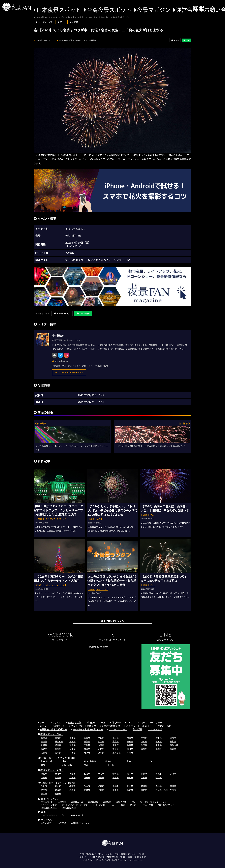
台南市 (144, 774)
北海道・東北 (47, 761)
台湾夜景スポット (109, 10)
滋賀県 (144, 745)
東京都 (44, 741)
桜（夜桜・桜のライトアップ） (154, 802)
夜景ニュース (77, 802)
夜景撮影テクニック (80, 823)
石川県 (159, 741)
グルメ (133, 805)
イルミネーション (49, 805)
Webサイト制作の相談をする (88, 729)
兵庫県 (130, 745)
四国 (86, 765)
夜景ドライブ (77, 815)
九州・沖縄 (110, 765)
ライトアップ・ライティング (75, 805)
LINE (187, 40)
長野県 (130, 741)
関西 (43, 765)
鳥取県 (44, 749)
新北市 (58, 774)
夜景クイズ (121, 802)
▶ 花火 (61, 22)
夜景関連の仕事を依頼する (53, 729)
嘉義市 (58, 794)
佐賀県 (44, 753)
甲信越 (108, 761)
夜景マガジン (154, 10)
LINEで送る (83, 314)
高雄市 (159, 774)
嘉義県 (58, 790)
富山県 (144, 741)
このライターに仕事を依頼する (69, 372)
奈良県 (159, 745)
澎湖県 (130, 778)
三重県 (87, 745)
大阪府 (101, 745)
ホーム (43, 723)
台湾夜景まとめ (69, 808)
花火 (133, 802)
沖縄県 (130, 753)
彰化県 (58, 778)
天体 (114, 805)
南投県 (72, 778)
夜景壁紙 (62, 823)
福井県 (173, 741)
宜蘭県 (101, 778)
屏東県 (173, 774)
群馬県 (173, 738)
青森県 (58, 738)
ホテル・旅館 (147, 805)
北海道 (44, 738)
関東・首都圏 (90, 761)
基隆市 (87, 774)
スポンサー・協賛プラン (52, 726)
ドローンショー (100, 805)
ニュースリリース (118, 729)
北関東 (65, 761)
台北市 (44, 774)
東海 (150, 761)
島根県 (58, 749)
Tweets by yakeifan (98, 647)
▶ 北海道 (74, 22)
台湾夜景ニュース (49, 808)
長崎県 (58, 753)
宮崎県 (101, 753)
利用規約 (116, 723)
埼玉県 (72, 741)
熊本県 (72, 753)
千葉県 (87, 741)
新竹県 (116, 774)
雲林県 (44, 790)
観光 (123, 805)
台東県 (44, 778)
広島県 (87, 749)
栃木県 (159, 738)
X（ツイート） (62, 314)
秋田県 (101, 738)
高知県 (159, 749)
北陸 (129, 761)
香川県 (130, 749)
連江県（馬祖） (163, 790)
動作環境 (138, 729)
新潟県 (101, 741)
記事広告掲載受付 (111, 726)
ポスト (175, 40)
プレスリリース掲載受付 (83, 726)
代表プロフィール (96, 723)
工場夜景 (62, 802)
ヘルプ (130, 723)
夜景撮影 (107, 802)
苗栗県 (87, 778)
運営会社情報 (74, 723)
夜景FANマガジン (50, 799)
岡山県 (72, 749)
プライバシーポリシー (151, 723)
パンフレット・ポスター (139, 726)
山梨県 (116, 741)
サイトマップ (155, 729)
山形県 (116, 738)
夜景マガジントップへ (113, 621)
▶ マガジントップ (44, 22)
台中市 (130, 774)
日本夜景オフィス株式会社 (105, 857)
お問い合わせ (164, 726)
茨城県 (144, 738)
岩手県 (72, 738)
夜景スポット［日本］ (52, 734)
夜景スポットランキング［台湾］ (59, 783)
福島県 (130, 738)
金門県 (144, 778)
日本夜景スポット (59, 10)
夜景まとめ (93, 802)
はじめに (57, 723)
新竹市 (101, 774)
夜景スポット (47, 802)
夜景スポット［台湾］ (52, 770)
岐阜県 (58, 745)
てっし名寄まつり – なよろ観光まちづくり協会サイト (98, 260)
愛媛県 (144, 749)
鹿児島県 (117, 753)
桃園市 (72, 774)
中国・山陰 (67, 765)
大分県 (87, 753)
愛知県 (44, 745)
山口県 (101, 749)
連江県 (159, 778)
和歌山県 (174, 745)
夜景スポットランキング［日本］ (59, 758)
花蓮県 (116, 778)
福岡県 (173, 749)
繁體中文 (204, 8)
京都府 (116, 745)
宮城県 (87, 738)
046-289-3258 (111, 854)
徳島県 (116, 749)
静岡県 (72, 745)
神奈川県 (59, 741)
